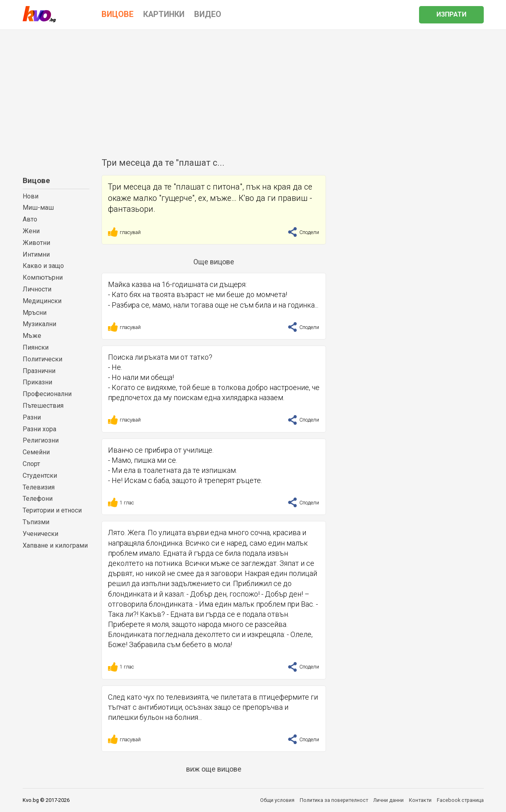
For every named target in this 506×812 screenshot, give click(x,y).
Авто (30, 219)
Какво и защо (43, 266)
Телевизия (39, 487)
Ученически (40, 534)
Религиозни (41, 440)
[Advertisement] (253, 91)
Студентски (40, 476)
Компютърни (43, 277)
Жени (31, 231)
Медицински (42, 301)
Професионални (47, 394)
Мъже (32, 336)
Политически (42, 359)
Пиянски (36, 347)
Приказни (37, 382)
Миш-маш (38, 208)
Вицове (36, 180)
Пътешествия (43, 406)
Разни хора (39, 429)
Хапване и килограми (55, 545)
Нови (31, 196)
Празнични (39, 371)
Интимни (36, 254)
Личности (37, 289)
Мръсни (35, 313)
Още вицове (214, 262)
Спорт (31, 464)
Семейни (36, 452)
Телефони (38, 499)
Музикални (39, 324)
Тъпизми (36, 522)
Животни (36, 243)
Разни (32, 417)
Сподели (303, 232)
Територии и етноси (52, 510)
